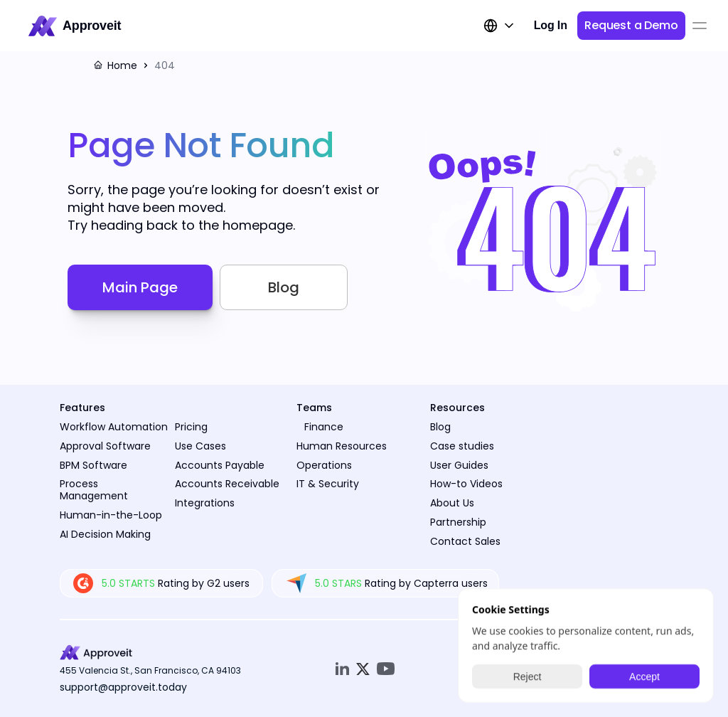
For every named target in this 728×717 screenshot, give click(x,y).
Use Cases (200, 446)
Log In (551, 25)
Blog (440, 427)
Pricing (191, 427)
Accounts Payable (220, 465)
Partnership (458, 522)
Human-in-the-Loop (111, 515)
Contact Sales (465, 541)
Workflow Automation (114, 427)
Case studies (462, 446)
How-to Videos (466, 484)
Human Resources (342, 446)
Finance (324, 427)
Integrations (205, 503)
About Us (452, 503)
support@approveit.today (123, 687)
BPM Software (93, 465)
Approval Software (105, 446)
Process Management (94, 490)
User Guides (459, 465)
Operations (324, 465)
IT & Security (328, 484)
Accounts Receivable (227, 484)
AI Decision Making (105, 534)
